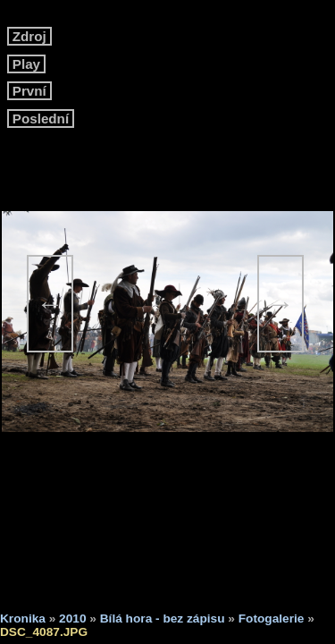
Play (27, 64)
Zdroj (29, 36)
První (29, 91)
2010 (72, 619)
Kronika (23, 619)
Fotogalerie (272, 619)
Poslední (41, 119)
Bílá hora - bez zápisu (163, 619)
